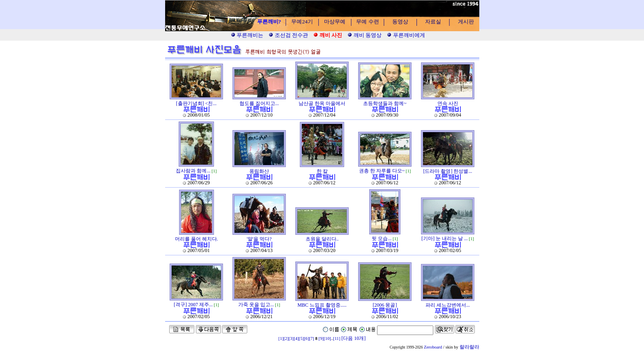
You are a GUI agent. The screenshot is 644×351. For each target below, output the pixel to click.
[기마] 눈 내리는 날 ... (445, 239)
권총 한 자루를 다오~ (382, 171)
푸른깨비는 (247, 35)
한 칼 (322, 171)
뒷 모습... (382, 239)
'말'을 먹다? (259, 239)
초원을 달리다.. (322, 239)
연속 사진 (448, 103)
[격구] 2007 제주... (193, 305)
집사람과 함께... (193, 171)
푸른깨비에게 (406, 35)
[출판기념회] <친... (197, 103)
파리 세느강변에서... (448, 305)
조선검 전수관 (288, 35)
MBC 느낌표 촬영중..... (322, 305)
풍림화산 (259, 171)
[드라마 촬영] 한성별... (448, 171)
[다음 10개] (353, 338)
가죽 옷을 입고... (256, 305)
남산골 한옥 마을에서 (322, 103)
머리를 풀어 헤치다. (197, 239)
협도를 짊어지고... (259, 103)
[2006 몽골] (385, 305)
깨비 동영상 (365, 35)
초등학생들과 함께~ (385, 103)
